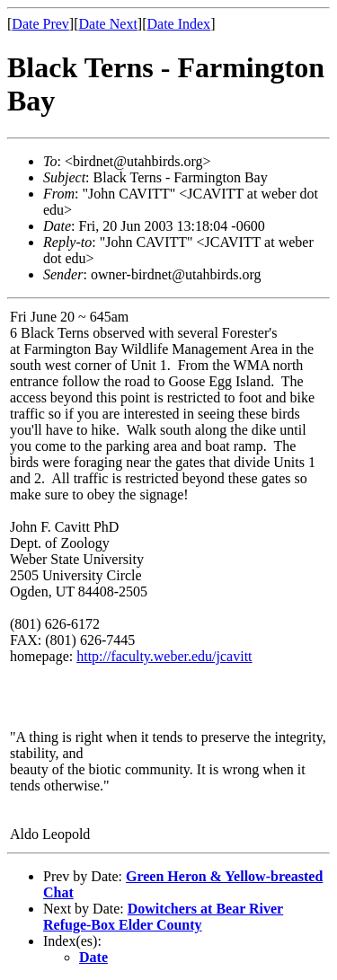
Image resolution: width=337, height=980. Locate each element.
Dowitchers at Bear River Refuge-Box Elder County (163, 917)
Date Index (178, 24)
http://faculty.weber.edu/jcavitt (164, 656)
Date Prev (40, 24)
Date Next (108, 24)
